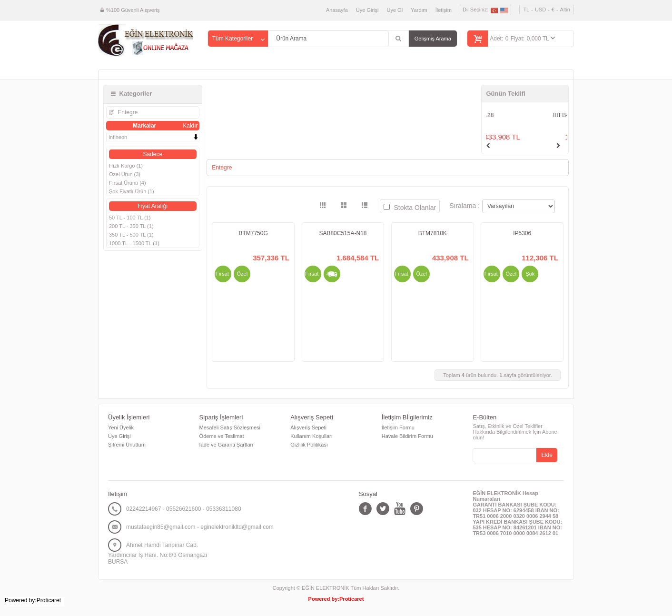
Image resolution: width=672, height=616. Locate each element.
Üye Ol (395, 10)
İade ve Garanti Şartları (227, 445)
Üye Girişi (367, 10)
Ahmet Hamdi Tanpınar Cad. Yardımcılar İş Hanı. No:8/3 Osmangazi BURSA (158, 553)
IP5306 (522, 233)
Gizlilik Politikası (309, 445)
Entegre (127, 112)
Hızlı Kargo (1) (126, 166)
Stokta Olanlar (410, 208)
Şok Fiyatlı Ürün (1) (132, 191)
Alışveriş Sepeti (308, 427)
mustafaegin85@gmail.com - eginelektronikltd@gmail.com (200, 527)
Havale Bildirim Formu (407, 436)
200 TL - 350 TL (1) (131, 226)
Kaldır (190, 126)
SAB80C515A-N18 (343, 233)
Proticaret (351, 599)
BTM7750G (253, 233)
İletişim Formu (398, 427)
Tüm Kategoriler (232, 39)
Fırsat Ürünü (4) (128, 183)
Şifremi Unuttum (127, 445)
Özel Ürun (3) (125, 174)
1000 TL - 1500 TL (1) (134, 243)
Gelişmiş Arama (433, 39)
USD (540, 10)
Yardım (419, 10)
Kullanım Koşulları (311, 436)
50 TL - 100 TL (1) (130, 218)
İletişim (444, 10)
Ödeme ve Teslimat (222, 436)
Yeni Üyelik (121, 427)
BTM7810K (433, 233)
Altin (565, 10)
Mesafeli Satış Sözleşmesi (230, 427)
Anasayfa (337, 10)
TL (526, 10)
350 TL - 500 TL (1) (131, 235)
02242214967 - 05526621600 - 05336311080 (184, 509)
